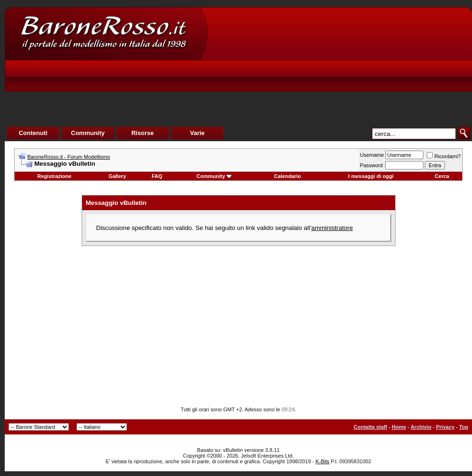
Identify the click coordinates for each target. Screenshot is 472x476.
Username (372, 155)
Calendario (288, 176)
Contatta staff (370, 427)
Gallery (117, 176)
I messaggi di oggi (371, 176)
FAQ (157, 176)
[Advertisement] (295, 78)
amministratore (332, 228)
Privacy (445, 427)
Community (214, 176)
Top (464, 427)
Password (371, 165)
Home (399, 427)
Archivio (421, 427)
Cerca (442, 176)
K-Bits (322, 461)
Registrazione (54, 176)
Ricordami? (444, 156)
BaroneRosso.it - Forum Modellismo (69, 157)
